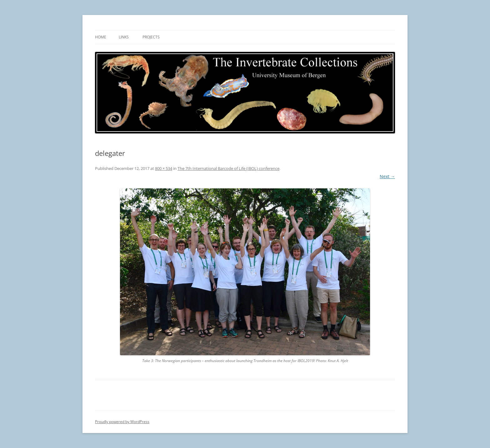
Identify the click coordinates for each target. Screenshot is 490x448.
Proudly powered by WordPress (122, 422)
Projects (151, 37)
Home (101, 37)
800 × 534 (164, 168)
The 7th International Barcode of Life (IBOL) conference (228, 168)
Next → (387, 176)
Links (124, 37)
